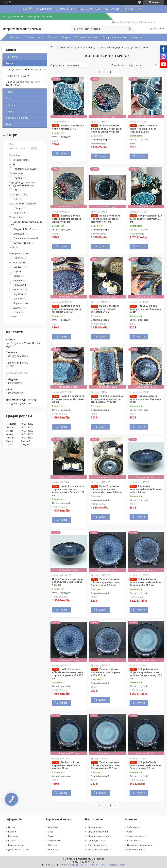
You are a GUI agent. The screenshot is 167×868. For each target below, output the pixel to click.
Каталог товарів (34, 37)
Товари (10, 63)
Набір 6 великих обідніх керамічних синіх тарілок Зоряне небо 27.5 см (68, 674)
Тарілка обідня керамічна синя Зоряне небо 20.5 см (106, 672)
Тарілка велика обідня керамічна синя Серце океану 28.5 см (105, 765)
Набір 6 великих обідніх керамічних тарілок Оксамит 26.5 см (106, 489)
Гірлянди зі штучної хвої (140, 845)
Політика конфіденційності (112, 865)
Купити (64, 153)
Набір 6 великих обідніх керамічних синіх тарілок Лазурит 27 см (107, 129)
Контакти (137, 37)
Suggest (52, 836)
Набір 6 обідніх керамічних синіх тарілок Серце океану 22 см (145, 765)
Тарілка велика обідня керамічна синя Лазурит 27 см (67, 219)
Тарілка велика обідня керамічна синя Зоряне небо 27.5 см (105, 582)
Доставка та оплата (86, 37)
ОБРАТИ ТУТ (133, 9)
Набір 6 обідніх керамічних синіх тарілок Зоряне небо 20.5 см (145, 582)
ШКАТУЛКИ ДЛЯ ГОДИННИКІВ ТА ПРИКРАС (23, 84)
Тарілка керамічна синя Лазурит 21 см (68, 127)
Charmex (53, 845)
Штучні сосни (134, 841)
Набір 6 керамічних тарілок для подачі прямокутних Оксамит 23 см (68, 490)
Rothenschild (55, 841)
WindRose (53, 827)
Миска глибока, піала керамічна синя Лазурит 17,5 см (144, 129)
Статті (9, 98)
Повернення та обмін (115, 37)
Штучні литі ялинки (98, 832)
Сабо (130, 832)
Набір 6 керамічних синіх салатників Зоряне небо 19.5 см (68, 582)
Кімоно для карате (97, 841)
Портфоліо (12, 57)
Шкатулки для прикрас (100, 849)
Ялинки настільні (136, 849)
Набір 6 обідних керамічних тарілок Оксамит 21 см (105, 309)
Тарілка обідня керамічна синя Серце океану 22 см (66, 765)
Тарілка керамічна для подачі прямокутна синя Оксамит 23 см (107, 399)
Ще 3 (15, 247)
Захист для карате (137, 836)
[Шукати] (130, 29)
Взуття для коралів (98, 845)
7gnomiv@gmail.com (17, 373)
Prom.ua (100, 859)
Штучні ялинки (95, 827)
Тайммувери (134, 827)
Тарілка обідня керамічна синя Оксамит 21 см (145, 399)
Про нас (52, 37)
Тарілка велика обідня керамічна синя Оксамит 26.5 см (67, 309)
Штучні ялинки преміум (100, 836)
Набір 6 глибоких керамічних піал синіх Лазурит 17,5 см (106, 219)
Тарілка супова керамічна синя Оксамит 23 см (145, 309)
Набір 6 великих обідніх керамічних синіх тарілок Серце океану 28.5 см (146, 674)
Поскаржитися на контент (84, 865)
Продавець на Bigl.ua (83, 862)
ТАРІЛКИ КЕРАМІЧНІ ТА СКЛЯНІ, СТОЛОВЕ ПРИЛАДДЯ (89, 47)
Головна (15, 37)
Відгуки (66, 37)
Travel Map (54, 849)
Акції (8, 124)
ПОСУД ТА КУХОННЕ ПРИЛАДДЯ (24, 69)
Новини (10, 92)
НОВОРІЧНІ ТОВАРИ (17, 76)
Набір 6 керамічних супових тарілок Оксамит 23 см (68, 399)
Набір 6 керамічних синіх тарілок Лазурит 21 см (146, 219)
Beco (50, 832)
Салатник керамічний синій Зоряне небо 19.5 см (145, 489)
